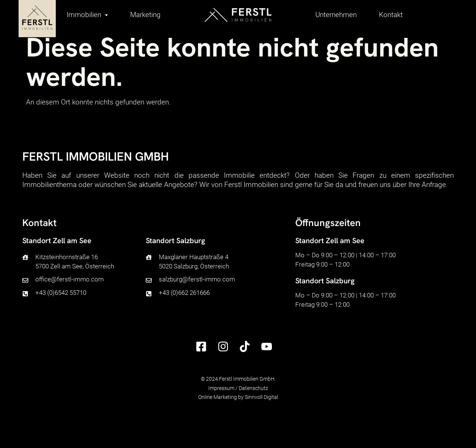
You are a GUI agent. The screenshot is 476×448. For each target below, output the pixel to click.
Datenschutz (253, 388)
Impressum (221, 388)
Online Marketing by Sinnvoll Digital (238, 397)
